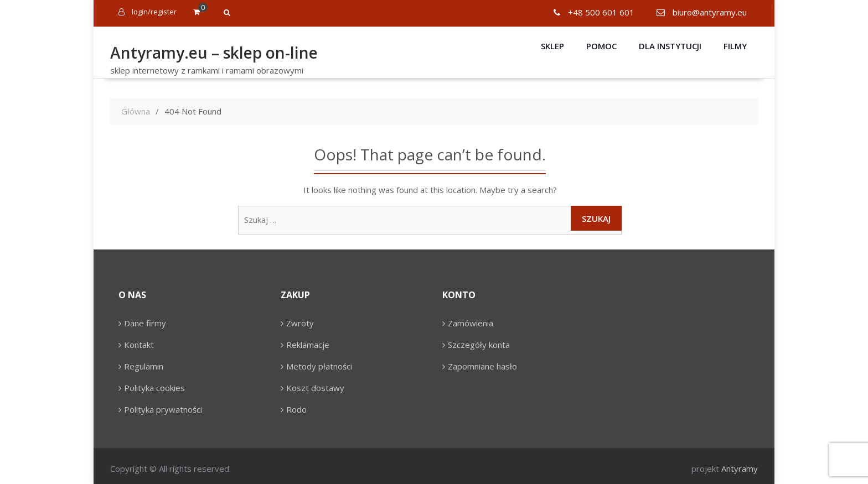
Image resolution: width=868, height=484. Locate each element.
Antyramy (740, 469)
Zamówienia (471, 323)
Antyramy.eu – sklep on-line (214, 53)
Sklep (552, 46)
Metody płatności (319, 366)
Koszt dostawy (315, 388)
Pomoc (601, 46)
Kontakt (139, 345)
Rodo (296, 409)
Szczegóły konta (479, 345)
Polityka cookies (154, 388)
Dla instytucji (670, 46)
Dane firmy (145, 323)
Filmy (735, 46)
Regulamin (144, 366)
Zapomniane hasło (482, 366)
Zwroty (300, 323)
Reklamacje (308, 345)
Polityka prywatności (163, 409)
